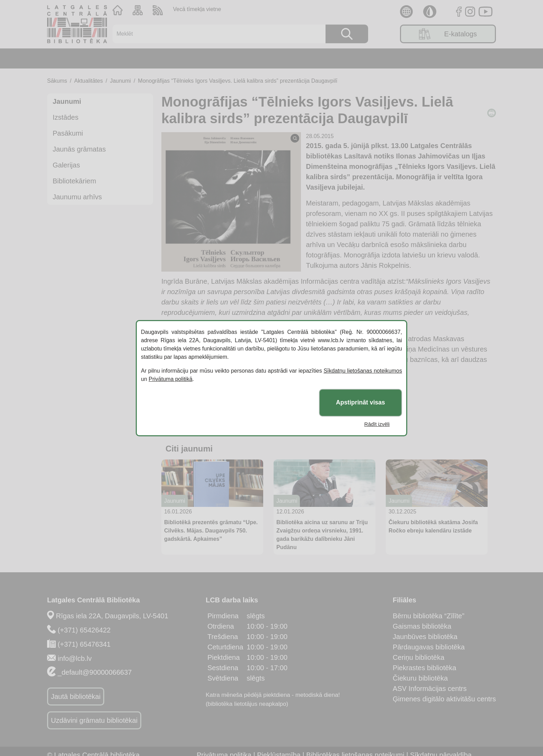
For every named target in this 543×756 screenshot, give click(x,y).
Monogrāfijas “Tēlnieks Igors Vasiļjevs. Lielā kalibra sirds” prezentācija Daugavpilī (238, 81)
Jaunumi (120, 81)
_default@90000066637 (95, 672)
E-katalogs (448, 34)
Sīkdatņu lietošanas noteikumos (363, 371)
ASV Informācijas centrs (430, 689)
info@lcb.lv (75, 658)
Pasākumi (68, 133)
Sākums (57, 81)
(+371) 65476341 (84, 644)
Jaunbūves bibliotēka (425, 637)
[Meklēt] (215, 34)
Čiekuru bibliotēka (420, 678)
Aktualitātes (88, 81)
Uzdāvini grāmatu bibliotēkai (94, 720)
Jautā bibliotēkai (76, 696)
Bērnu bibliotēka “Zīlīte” (429, 616)
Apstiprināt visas (360, 402)
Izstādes (65, 117)
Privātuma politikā (170, 379)
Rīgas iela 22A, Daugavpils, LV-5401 (112, 616)
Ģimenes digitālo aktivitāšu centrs (444, 699)
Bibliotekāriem (74, 181)
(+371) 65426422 (84, 630)
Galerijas (66, 165)
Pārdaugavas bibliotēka (429, 647)
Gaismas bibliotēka (422, 626)
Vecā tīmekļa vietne (197, 9)
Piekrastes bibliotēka (424, 668)
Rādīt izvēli (377, 424)
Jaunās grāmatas (79, 149)
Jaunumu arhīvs (77, 197)
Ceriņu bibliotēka (419, 657)
